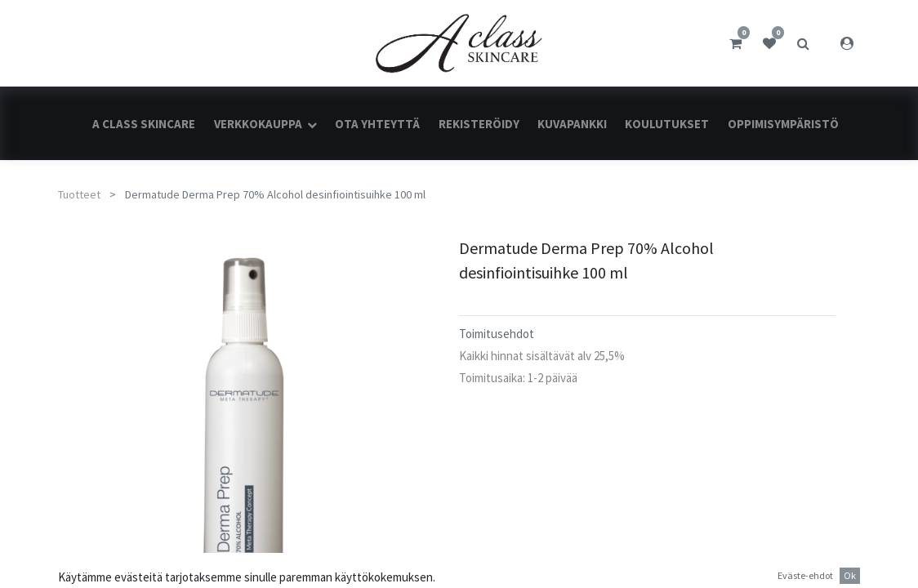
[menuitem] (144, 124)
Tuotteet (79, 194)
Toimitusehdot (497, 334)
